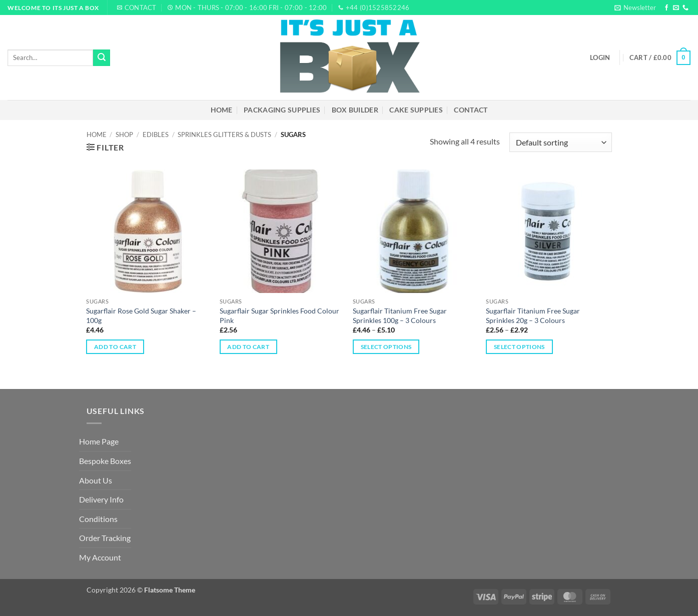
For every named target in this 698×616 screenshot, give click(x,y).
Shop (124, 134)
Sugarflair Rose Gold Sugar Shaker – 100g (141, 315)
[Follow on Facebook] (666, 8)
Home (222, 110)
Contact (471, 110)
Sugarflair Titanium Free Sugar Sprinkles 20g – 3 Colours (533, 315)
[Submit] (102, 58)
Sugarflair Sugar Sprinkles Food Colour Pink (279, 315)
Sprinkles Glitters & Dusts (224, 134)
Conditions (98, 519)
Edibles (156, 134)
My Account (100, 557)
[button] (635, 7)
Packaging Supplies (282, 110)
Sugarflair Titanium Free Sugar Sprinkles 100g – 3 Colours (400, 315)
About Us (96, 480)
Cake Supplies (416, 110)
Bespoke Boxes (105, 461)
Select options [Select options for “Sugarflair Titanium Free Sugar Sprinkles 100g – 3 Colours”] (386, 347)
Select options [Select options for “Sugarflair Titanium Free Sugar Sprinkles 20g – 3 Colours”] (519, 347)
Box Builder (355, 110)
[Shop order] (560, 142)
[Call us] (685, 8)
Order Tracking (105, 538)
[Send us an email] (676, 8)
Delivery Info (101, 499)
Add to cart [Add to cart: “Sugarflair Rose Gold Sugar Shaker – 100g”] (115, 347)
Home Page (99, 441)
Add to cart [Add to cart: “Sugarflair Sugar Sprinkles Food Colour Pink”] (248, 347)
